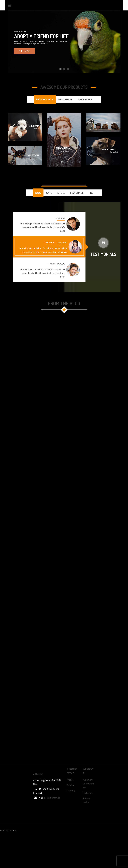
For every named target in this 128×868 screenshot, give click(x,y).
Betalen (71, 785)
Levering (71, 790)
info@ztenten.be (52, 798)
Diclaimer (88, 793)
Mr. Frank (41, 264)
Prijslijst (71, 780)
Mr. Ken (50, 218)
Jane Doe (50, 243)
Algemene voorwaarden (88, 784)
